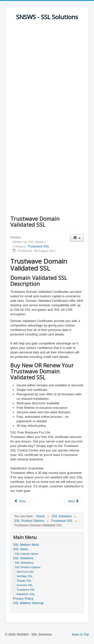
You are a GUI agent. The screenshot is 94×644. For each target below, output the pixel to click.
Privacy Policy (23, 598)
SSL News (21, 549)
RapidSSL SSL (26, 594)
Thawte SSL (24, 581)
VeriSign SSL (25, 576)
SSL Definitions (24, 563)
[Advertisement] (47, 72)
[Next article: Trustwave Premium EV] (74, 501)
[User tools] (77, 238)
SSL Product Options (28, 567)
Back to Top (80, 634)
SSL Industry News (26, 554)
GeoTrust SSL (25, 572)
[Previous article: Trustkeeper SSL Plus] (20, 501)
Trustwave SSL (39, 246)
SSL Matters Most (26, 545)
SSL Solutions (23, 558)
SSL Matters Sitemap (28, 603)
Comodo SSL (25, 585)
